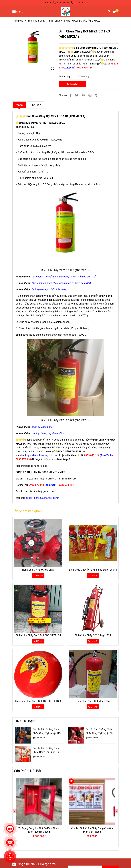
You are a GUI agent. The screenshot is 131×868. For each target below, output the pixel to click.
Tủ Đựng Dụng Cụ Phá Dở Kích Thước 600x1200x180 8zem (39, 830)
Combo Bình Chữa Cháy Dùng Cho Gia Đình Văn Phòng (92, 830)
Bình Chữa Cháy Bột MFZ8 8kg (93, 701)
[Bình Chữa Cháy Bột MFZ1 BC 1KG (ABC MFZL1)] (65, 12)
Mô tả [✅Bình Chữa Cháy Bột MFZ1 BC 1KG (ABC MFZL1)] (19, 105)
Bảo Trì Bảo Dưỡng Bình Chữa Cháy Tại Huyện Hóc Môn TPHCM (47, 732)
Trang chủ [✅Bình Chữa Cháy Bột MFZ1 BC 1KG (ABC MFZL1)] (18, 21)
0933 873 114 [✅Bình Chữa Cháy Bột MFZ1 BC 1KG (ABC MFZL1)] (62, 3)
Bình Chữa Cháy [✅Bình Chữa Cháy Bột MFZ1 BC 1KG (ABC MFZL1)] (36, 21)
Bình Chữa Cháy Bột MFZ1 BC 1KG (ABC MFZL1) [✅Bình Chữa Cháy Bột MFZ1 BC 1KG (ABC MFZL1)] (56, 116)
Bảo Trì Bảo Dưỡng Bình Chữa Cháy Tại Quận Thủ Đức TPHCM (47, 750)
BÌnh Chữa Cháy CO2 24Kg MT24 (93, 635)
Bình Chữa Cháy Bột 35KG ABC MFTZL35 (38, 635)
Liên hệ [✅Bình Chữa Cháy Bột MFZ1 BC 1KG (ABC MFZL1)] (72, 84)
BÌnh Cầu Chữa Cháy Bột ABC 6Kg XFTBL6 (38, 701)
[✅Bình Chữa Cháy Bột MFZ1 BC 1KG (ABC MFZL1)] (116, 12)
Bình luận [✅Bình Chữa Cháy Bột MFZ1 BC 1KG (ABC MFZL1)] (35, 105)
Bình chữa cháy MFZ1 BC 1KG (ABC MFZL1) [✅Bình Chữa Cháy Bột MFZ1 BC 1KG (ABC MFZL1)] (43, 123)
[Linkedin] (83, 95)
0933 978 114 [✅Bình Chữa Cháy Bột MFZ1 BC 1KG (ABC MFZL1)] (79, 3)
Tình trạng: (65, 77)
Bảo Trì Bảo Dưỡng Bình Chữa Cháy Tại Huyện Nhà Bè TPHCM (100, 732)
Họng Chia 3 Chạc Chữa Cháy (38, 570)
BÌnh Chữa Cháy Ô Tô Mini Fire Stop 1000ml (93, 570)
